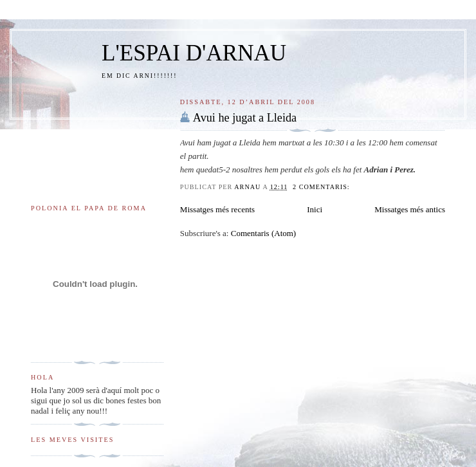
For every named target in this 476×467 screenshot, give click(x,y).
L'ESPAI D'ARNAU (194, 53)
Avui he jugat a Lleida (245, 118)
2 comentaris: (322, 187)
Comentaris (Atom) (263, 233)
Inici (315, 209)
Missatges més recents (217, 209)
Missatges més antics (410, 209)
